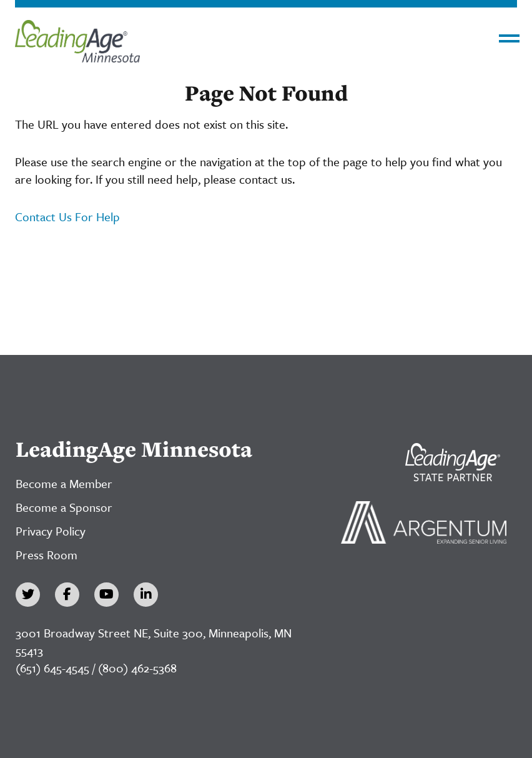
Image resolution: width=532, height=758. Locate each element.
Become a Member (64, 483)
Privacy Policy (51, 531)
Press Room (47, 555)
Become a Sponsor (64, 507)
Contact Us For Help (67, 217)
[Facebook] (67, 595)
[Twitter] (28, 595)
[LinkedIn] (146, 595)
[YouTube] (106, 595)
